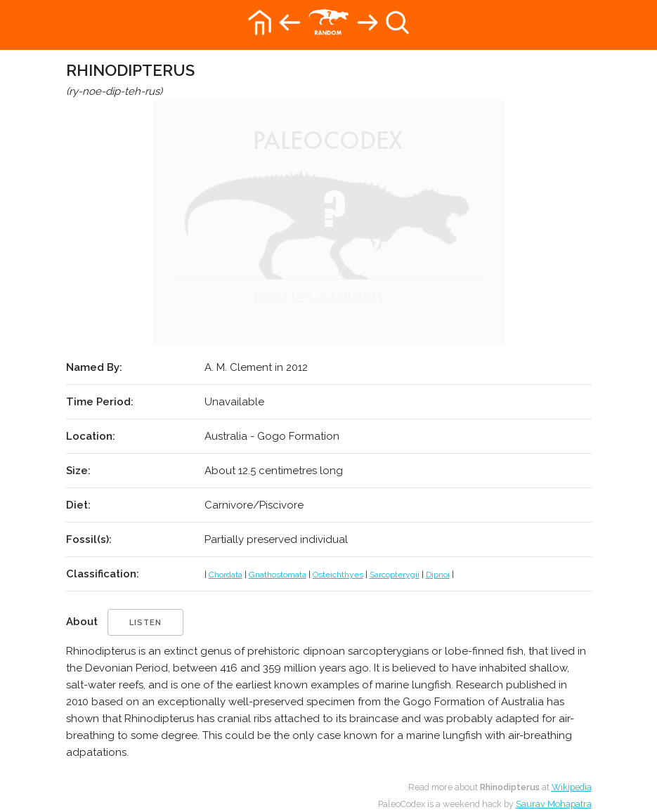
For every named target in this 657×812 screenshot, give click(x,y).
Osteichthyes (338, 575)
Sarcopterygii (395, 575)
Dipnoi (438, 575)
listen (145, 623)
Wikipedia (572, 787)
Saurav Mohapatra (554, 804)
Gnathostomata (278, 575)
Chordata (226, 575)
